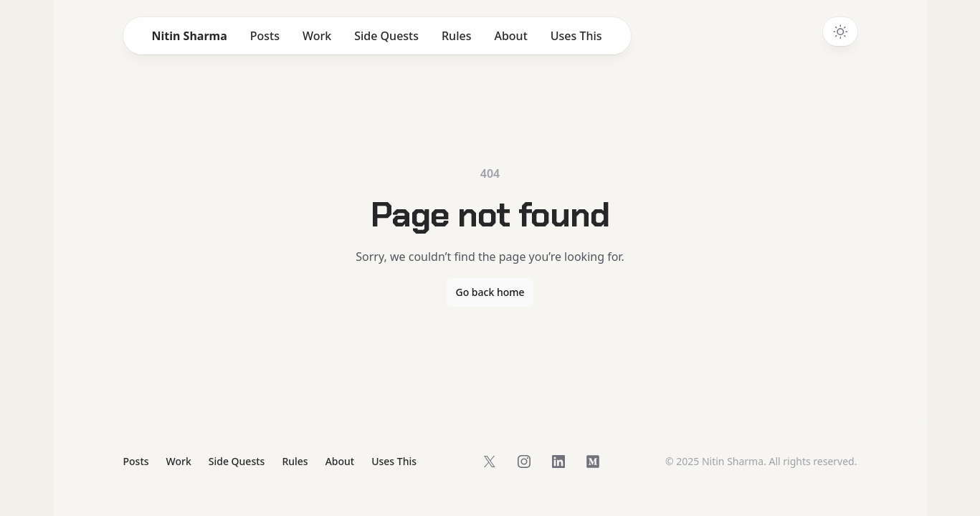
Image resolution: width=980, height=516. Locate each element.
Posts (265, 36)
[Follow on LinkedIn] (558, 462)
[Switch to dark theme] (840, 32)
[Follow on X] (490, 462)
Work (317, 36)
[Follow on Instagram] (524, 462)
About (510, 36)
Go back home (490, 292)
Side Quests (386, 36)
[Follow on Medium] (593, 462)
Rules (456, 36)
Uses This (576, 36)
